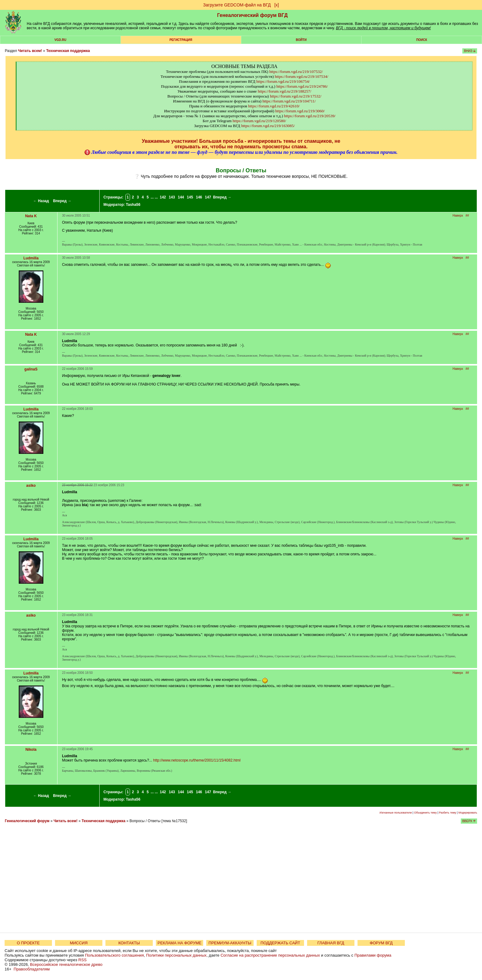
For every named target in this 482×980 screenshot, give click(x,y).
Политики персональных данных (176, 955)
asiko (31, 486)
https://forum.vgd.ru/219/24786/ (302, 86)
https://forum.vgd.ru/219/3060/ (300, 111)
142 (163, 197)
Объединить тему (425, 813)
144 (181, 197)
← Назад (41, 201)
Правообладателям (32, 969)
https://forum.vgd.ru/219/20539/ (310, 116)
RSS (83, 960)
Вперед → (62, 201)
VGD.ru (60, 40)
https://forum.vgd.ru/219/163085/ (268, 126)
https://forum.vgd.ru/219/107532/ (296, 72)
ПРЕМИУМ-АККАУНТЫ (230, 943)
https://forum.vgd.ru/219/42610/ (274, 106)
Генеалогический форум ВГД (252, 15)
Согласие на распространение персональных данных (270, 955)
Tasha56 (133, 205)
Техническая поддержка (68, 51)
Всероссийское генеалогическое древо (66, 964)
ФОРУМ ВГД (381, 943)
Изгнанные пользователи (396, 813)
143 (172, 197)
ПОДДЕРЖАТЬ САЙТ (281, 943)
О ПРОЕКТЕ (28, 943)
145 (190, 197)
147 (208, 197)
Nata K (31, 216)
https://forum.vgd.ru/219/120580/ (259, 121)
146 (199, 197)
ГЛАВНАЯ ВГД (331, 943)
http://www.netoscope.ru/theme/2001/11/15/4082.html (197, 760)
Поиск (422, 40)
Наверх (458, 216)
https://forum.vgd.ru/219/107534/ (302, 76)
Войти (301, 40)
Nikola (31, 750)
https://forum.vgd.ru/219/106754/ (283, 81)
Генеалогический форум (27, 821)
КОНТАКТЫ (129, 943)
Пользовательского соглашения (114, 955)
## (467, 216)
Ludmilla (31, 258)
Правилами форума (373, 955)
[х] (277, 5)
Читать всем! (30, 51)
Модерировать (468, 813)
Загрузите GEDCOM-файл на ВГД (237, 5)
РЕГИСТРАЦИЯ (181, 40)
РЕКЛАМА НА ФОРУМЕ (179, 943)
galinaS (31, 369)
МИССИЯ (79, 943)
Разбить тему (448, 813)
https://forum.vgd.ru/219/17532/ (296, 96)
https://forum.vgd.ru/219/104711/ (289, 101)
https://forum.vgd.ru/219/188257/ (285, 91)
